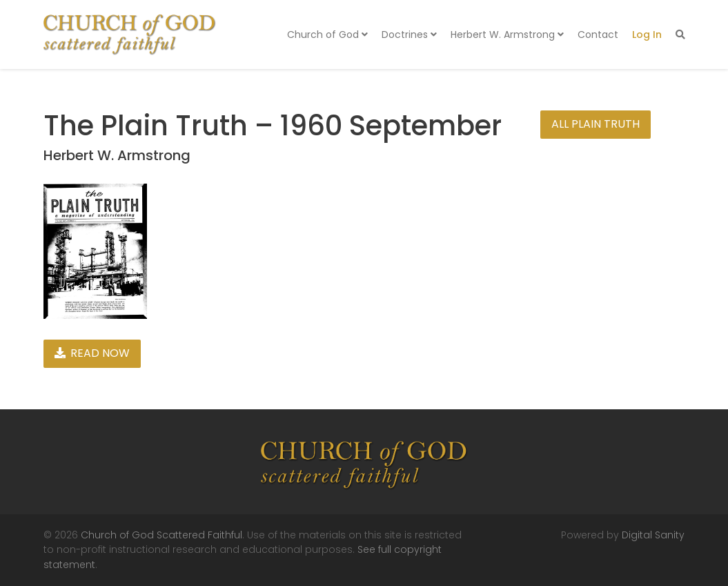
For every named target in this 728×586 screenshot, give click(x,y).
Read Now (92, 353)
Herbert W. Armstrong (507, 35)
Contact (598, 35)
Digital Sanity (653, 535)
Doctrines (409, 35)
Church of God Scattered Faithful (161, 535)
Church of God (327, 35)
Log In (647, 35)
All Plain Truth (596, 124)
